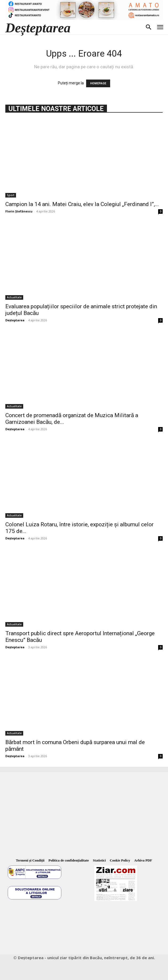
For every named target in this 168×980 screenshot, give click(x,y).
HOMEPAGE (98, 83)
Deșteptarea (15, 320)
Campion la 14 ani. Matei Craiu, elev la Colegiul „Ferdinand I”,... (82, 204)
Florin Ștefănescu (19, 211)
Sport (11, 195)
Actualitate (14, 297)
